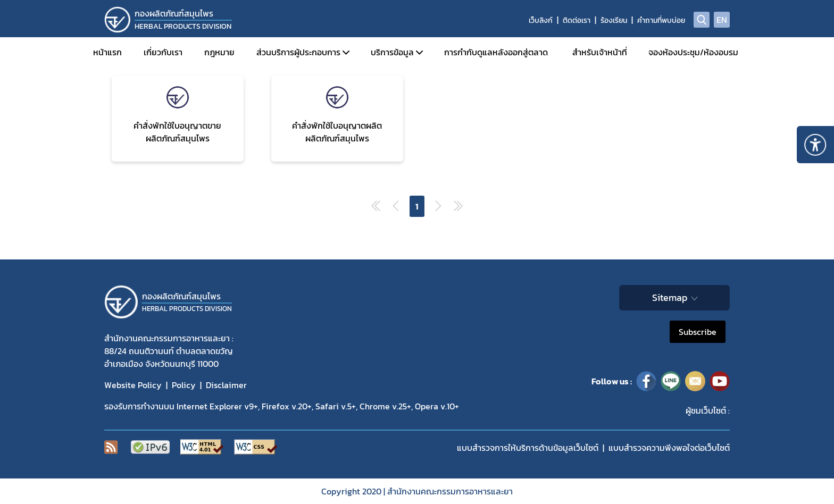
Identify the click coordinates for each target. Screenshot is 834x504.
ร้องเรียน (614, 20)
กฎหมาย (219, 52)
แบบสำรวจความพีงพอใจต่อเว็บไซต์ (669, 448)
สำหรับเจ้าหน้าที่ (600, 52)
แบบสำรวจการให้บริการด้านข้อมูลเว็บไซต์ (528, 448)
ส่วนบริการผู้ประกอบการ (298, 52)
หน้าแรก (107, 52)
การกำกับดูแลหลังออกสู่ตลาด (496, 52)
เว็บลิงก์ (541, 20)
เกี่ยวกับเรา (163, 52)
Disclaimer (226, 385)
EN (722, 20)
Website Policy (133, 385)
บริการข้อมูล (392, 52)
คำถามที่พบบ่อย (661, 20)
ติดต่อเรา (577, 20)
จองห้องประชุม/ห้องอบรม (693, 52)
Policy (184, 385)
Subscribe (698, 332)
